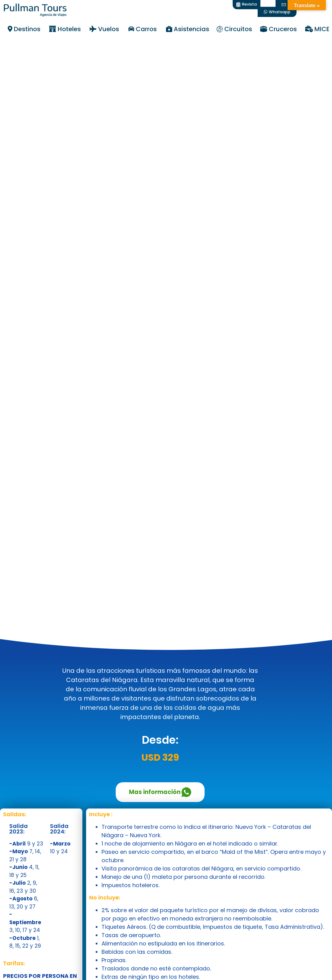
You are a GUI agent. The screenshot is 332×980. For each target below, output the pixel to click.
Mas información (160, 792)
